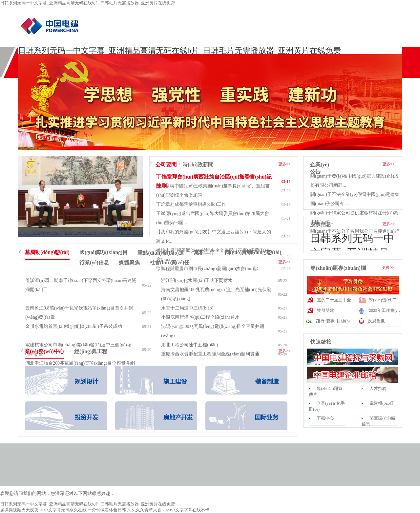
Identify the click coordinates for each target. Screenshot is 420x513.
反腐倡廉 (376, 321)
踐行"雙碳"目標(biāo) (336, 321)
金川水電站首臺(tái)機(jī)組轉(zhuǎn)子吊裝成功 (74, 326)
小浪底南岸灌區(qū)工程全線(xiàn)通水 (200, 317)
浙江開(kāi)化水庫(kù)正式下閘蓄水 (197, 280)
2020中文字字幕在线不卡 (186, 510)
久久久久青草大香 (144, 510)
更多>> (284, 164)
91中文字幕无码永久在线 (63, 510)
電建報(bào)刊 (382, 403)
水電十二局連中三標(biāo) (187, 308)
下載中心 (325, 418)
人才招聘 (378, 388)
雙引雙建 (325, 310)
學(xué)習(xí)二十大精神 (391, 300)
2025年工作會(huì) (386, 310)
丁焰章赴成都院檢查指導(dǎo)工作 (191, 204)
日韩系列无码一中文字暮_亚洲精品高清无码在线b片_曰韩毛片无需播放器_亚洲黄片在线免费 (87, 3)
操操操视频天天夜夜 (19, 510)
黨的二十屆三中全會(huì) (340, 300)
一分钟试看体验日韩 (107, 510)
